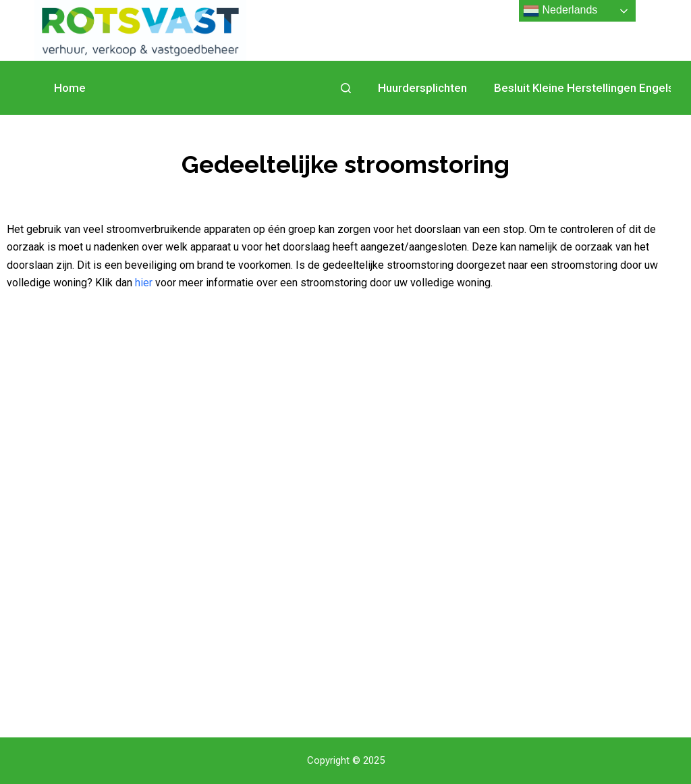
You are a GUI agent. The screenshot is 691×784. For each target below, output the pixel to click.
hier (144, 283)
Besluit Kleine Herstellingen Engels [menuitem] (584, 88)
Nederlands (560, 11)
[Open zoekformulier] (346, 88)
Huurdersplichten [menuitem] (422, 88)
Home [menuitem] (70, 88)
